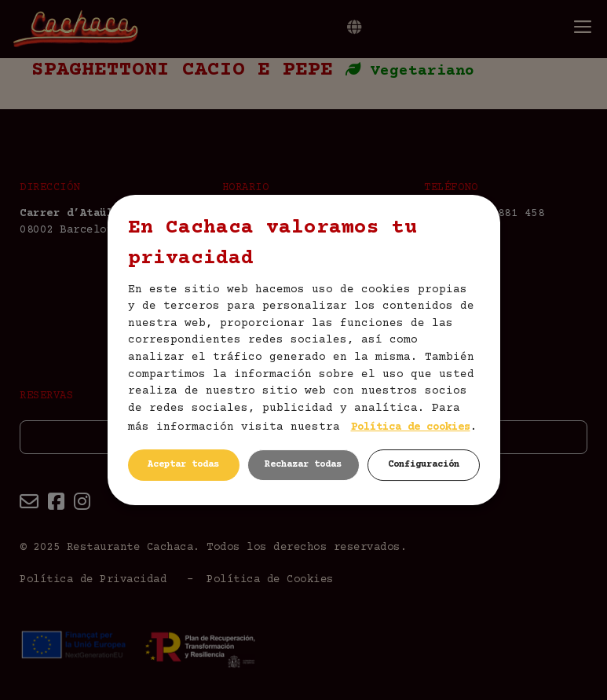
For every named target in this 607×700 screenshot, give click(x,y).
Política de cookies (411, 427)
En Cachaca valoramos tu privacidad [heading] (272, 244)
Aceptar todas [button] (183, 465)
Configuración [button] (424, 465)
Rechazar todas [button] (303, 465)
